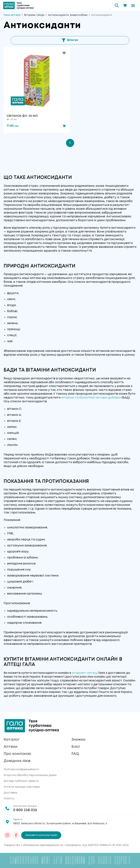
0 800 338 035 (25, 810)
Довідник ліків (17, 761)
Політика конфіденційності (21, 769)
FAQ (75, 754)
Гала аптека (12, 15)
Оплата (9, 799)
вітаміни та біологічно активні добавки (91, 398)
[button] (64, 53)
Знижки (78, 740)
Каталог (12, 740)
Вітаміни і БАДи (34, 15)
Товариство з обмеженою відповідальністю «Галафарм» (42, 845)
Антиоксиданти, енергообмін (68, 15)
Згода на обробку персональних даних (30, 775)
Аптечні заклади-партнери (22, 787)
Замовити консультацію (41, 835)
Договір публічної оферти (21, 781)
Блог (76, 747)
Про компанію (17, 754)
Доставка (10, 793)
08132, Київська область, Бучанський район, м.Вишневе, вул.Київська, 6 (60, 824)
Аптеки (11, 747)
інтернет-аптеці (85, 673)
